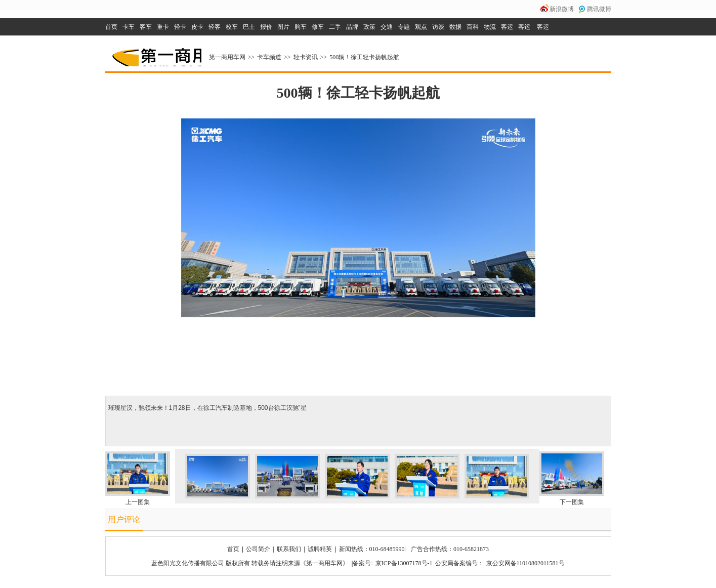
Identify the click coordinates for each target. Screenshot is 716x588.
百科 (473, 27)
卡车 (129, 27)
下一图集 (572, 502)
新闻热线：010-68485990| (372, 549)
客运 (507, 27)
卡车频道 (269, 57)
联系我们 (289, 549)
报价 (266, 27)
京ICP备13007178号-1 (404, 563)
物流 (490, 27)
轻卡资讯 (306, 57)
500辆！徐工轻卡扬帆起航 (364, 57)
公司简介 (258, 549)
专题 (404, 27)
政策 (369, 27)
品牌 (352, 27)
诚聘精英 (320, 549)
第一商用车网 (156, 54)
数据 (455, 27)
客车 (146, 27)
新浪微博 (562, 9)
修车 (318, 27)
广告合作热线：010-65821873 (450, 549)
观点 (421, 27)
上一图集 (138, 502)
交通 (387, 27)
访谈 (438, 27)
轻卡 (180, 27)
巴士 (249, 27)
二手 (335, 27)
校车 (232, 27)
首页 (111, 27)
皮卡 (197, 27)
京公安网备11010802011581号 (525, 563)
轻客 (215, 27)
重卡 (163, 27)
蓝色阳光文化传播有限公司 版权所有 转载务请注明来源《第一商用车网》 (250, 563)
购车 (301, 27)
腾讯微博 (599, 9)
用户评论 (124, 519)
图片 (283, 27)
